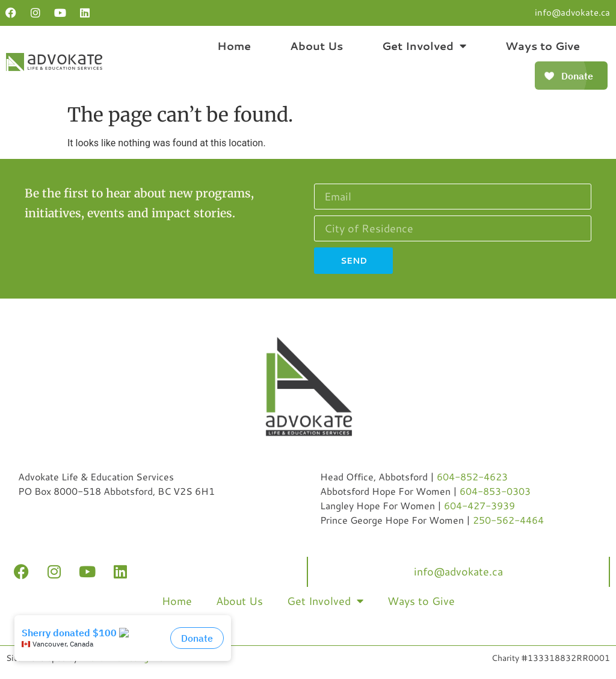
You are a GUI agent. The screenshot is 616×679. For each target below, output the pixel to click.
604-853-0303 (495, 491)
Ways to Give (543, 46)
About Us (316, 46)
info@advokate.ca (572, 12)
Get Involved (424, 46)
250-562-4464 (508, 520)
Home (234, 46)
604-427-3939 (479, 505)
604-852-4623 (472, 476)
